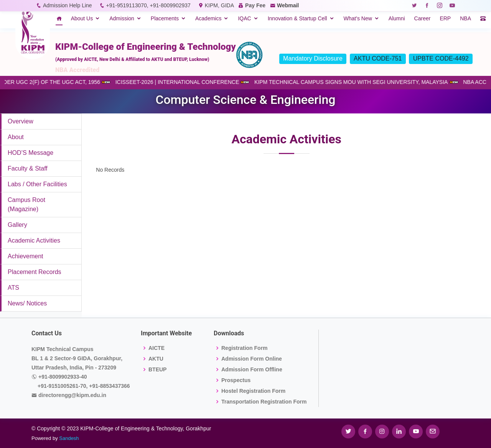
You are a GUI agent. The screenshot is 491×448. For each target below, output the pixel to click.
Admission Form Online (252, 359)
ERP (445, 18)
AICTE (157, 348)
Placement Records (35, 272)
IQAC (244, 18)
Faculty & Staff (28, 168)
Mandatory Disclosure (313, 58)
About (16, 137)
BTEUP (157, 369)
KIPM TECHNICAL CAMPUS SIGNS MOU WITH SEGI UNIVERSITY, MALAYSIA (356, 82)
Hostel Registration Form (253, 391)
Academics (208, 18)
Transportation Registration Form (264, 402)
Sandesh (69, 438)
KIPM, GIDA (219, 5)
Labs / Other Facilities (37, 184)
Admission (122, 18)
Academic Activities (34, 240)
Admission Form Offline (252, 369)
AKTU (156, 359)
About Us (82, 18)
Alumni (397, 18)
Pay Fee (255, 5)
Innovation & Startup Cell (297, 18)
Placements (165, 18)
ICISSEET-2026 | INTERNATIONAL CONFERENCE (182, 82)
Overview (21, 121)
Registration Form (245, 348)
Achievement (26, 256)
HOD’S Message (30, 153)
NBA (465, 18)
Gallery (17, 225)
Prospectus (236, 380)
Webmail (288, 5)
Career (423, 18)
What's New (358, 18)
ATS (13, 288)
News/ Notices (27, 303)
